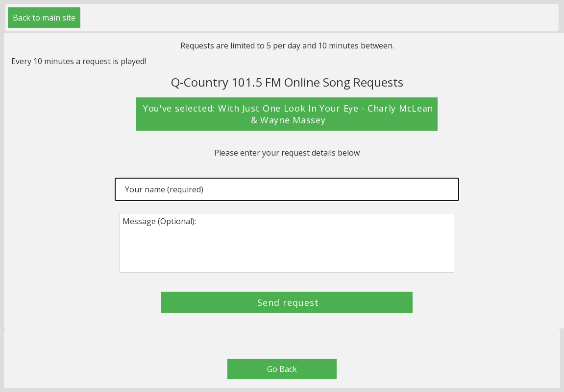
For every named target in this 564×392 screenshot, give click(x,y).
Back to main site (44, 18)
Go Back (282, 369)
